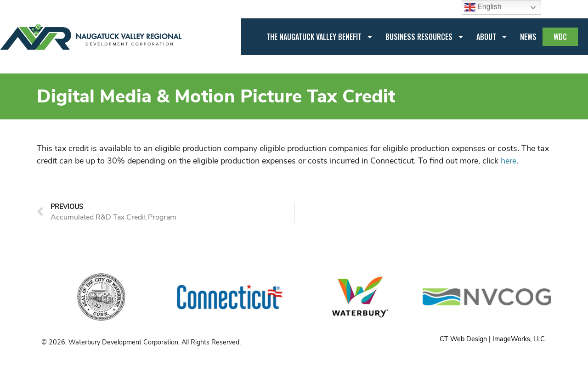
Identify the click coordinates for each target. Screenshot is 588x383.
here (509, 161)
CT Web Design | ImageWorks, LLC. (493, 339)
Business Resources (425, 37)
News (528, 37)
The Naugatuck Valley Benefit (320, 37)
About (492, 37)
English (483, 7)
